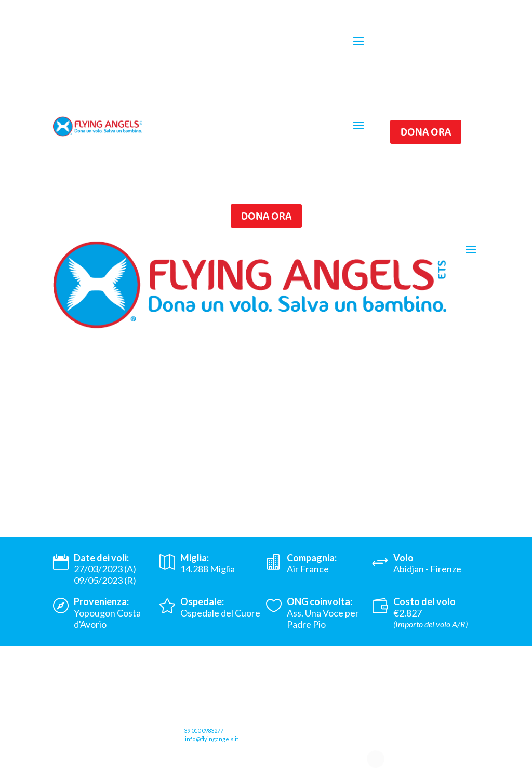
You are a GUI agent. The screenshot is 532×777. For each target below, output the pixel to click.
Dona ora (426, 132)
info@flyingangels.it (212, 739)
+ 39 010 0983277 (201, 731)
